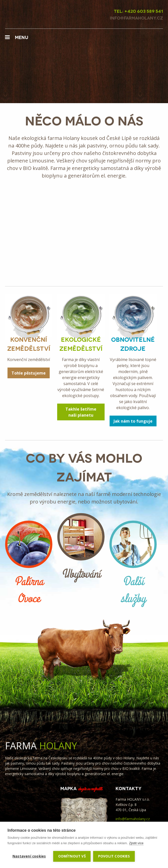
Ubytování (81, 548)
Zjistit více (136, 843)
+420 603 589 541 (144, 11)
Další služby (133, 564)
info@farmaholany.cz (133, 819)
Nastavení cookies (29, 856)
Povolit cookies (114, 856)
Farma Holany (32, 14)
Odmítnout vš (72, 856)
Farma (41, 746)
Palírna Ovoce (29, 564)
